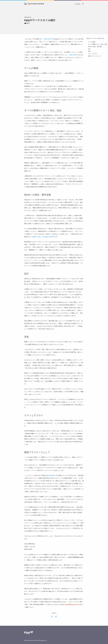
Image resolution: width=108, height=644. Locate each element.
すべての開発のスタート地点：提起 (98, 44)
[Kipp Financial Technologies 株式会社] (29, 632)
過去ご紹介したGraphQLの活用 (44, 237)
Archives (78, 4)
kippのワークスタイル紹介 (94, 38)
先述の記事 (73, 55)
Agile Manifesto (52, 475)
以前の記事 (48, 39)
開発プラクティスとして (95, 56)
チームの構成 (92, 42)
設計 (89, 49)
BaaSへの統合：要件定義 (95, 46)
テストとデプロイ (93, 54)
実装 (89, 51)
